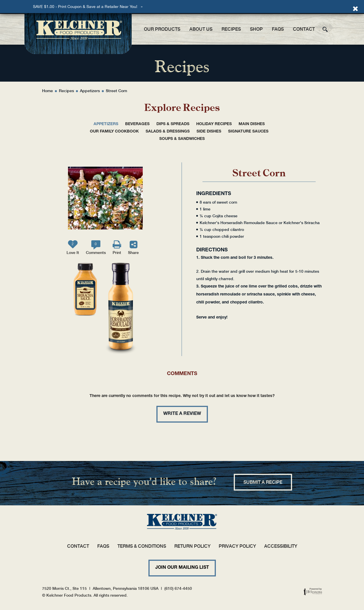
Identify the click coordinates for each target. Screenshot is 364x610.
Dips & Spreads (173, 124)
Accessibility (281, 546)
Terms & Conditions (142, 546)
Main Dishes (252, 124)
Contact (304, 29)
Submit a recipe (263, 482)
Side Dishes (209, 132)
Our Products (162, 29)
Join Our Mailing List (182, 568)
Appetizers (106, 124)
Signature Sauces (248, 132)
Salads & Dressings (168, 132)
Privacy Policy (237, 546)
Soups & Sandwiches (182, 139)
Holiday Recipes (214, 124)
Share (133, 253)
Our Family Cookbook (114, 132)
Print (117, 253)
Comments (96, 248)
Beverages (137, 124)
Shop (256, 29)
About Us (201, 29)
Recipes (231, 29)
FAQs (278, 29)
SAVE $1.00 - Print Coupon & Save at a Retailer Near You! (85, 7)
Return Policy (192, 546)
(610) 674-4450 (178, 588)
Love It (73, 248)
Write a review (182, 414)
